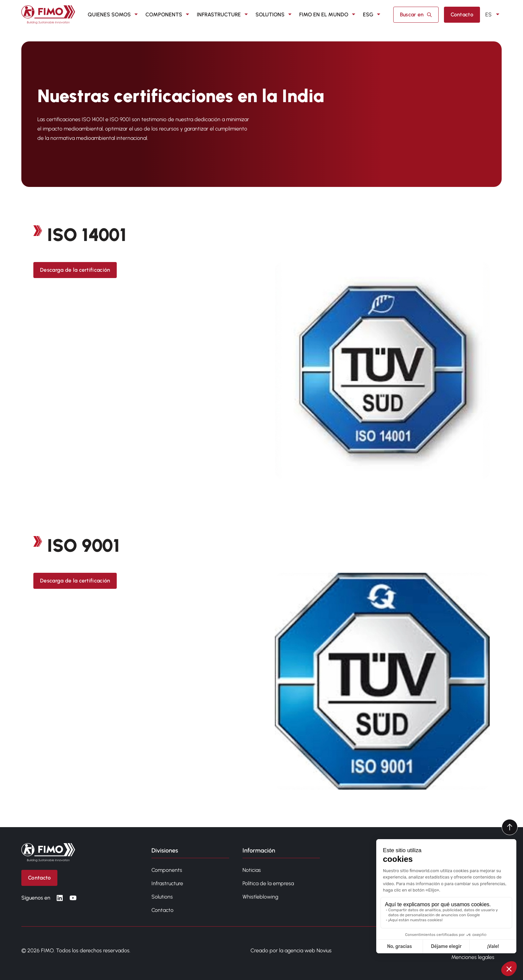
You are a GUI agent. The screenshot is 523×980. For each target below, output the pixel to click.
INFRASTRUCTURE (223, 15)
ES (493, 15)
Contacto (162, 910)
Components (167, 870)
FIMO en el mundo (328, 15)
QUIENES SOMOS (114, 15)
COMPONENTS (168, 15)
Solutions (162, 897)
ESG (373, 15)
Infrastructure (167, 883)
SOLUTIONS (275, 15)
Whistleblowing (260, 897)
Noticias (252, 870)
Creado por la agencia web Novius (291, 950)
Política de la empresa (268, 883)
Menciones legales (473, 957)
